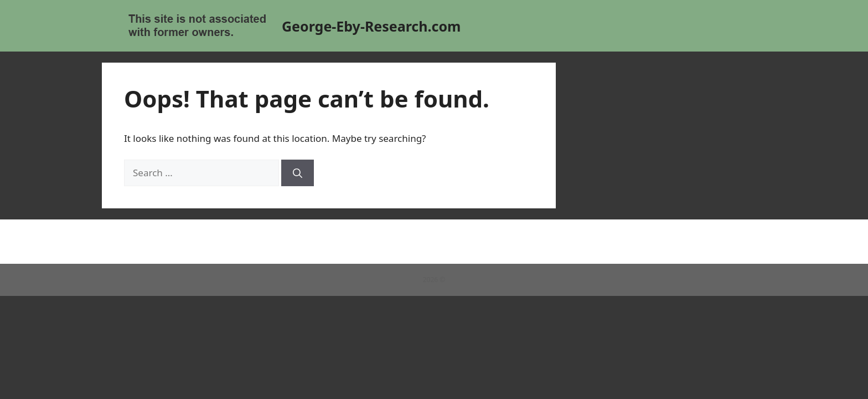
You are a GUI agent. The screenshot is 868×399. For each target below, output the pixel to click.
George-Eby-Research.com (371, 26)
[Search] (298, 173)
